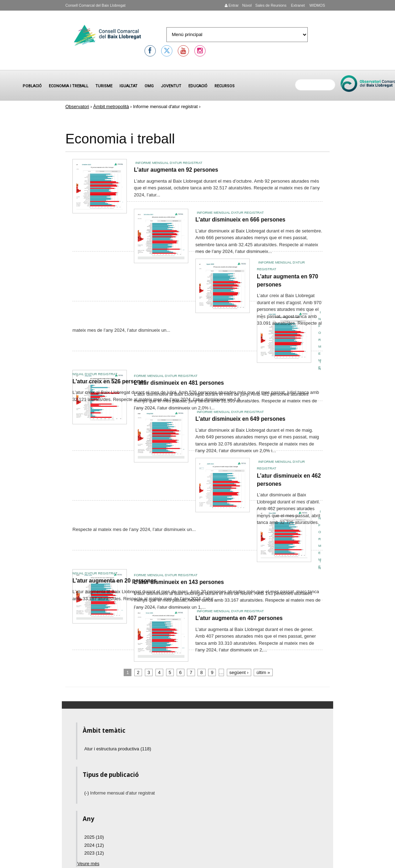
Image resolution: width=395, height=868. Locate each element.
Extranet (297, 5)
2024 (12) (94, 845)
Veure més (88, 864)
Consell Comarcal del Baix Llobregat (95, 5)
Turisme (104, 86)
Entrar (232, 5)
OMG (149, 86)
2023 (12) (94, 853)
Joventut (171, 86)
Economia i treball (69, 86)
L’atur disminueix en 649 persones (240, 419)
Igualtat (128, 86)
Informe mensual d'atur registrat (169, 163)
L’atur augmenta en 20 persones (114, 581)
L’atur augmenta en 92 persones (176, 170)
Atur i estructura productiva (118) (118, 749)
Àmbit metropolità (111, 107)
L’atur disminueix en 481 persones (179, 383)
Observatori (77, 107)
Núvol (247, 5)
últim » (263, 672)
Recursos (225, 86)
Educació (198, 86)
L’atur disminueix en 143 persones (179, 582)
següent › (239, 672)
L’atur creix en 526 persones (110, 381)
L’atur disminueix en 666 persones (240, 220)
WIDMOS (317, 5)
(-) (87, 793)
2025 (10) (94, 837)
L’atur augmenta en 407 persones (239, 618)
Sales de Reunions (271, 5)
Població (32, 86)
